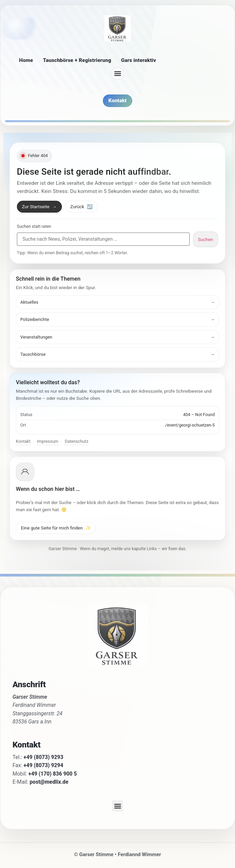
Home (26, 60)
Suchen (206, 239)
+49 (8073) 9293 (44, 757)
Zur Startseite (39, 207)
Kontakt (23, 441)
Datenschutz (76, 441)
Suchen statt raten (34, 227)
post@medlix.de (49, 782)
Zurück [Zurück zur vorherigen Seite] (81, 207)
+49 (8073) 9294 (43, 765)
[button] (117, 74)
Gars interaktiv (138, 60)
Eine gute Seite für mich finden (56, 528)
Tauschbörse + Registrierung (77, 60)
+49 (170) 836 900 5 (53, 774)
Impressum (48, 441)
